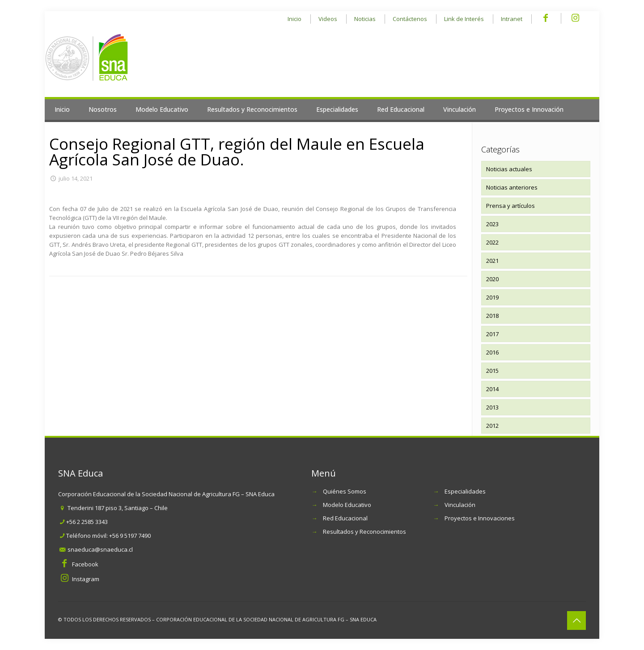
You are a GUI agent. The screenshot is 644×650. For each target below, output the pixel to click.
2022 (492, 242)
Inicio (294, 19)
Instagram (86, 579)
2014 (492, 389)
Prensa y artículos (511, 206)
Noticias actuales (509, 169)
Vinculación (460, 505)
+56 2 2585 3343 (87, 522)
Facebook (85, 564)
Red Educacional (345, 518)
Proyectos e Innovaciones (480, 518)
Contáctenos (410, 19)
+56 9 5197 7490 (130, 536)
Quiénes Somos (345, 491)
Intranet (512, 19)
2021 (492, 261)
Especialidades (465, 491)
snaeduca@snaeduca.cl (100, 549)
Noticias (365, 19)
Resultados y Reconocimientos (364, 532)
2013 (492, 407)
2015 (492, 371)
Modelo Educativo (347, 505)
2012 (492, 426)
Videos (328, 19)
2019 (492, 297)
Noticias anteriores (512, 187)
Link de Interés (464, 19)
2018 (492, 316)
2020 (492, 279)
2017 (492, 334)
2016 (492, 352)
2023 (492, 224)
